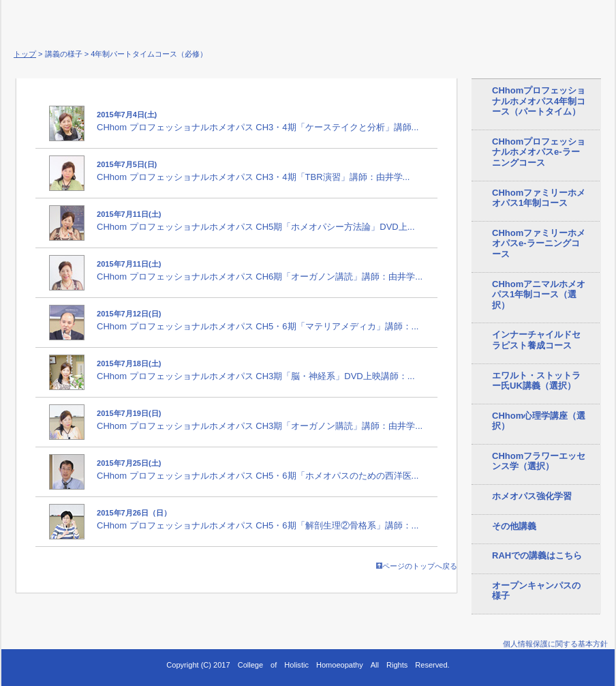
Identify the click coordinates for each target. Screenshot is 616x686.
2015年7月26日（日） (134, 513)
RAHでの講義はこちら (537, 555)
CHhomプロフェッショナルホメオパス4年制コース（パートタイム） (539, 101)
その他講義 (514, 526)
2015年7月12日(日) (129, 314)
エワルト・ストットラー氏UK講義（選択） (536, 381)
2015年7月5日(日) (127, 164)
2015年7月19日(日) (129, 413)
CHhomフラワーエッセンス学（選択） (539, 461)
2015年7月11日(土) (129, 214)
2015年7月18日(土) (129, 363)
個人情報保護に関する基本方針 (555, 644)
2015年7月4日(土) (127, 115)
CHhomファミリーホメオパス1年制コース (539, 198)
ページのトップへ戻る (417, 566)
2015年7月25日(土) (129, 463)
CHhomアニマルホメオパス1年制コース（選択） (539, 295)
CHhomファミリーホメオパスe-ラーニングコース (539, 243)
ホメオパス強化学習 (532, 496)
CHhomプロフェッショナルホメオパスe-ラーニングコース (539, 152)
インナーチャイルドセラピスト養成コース (536, 340)
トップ (25, 54)
